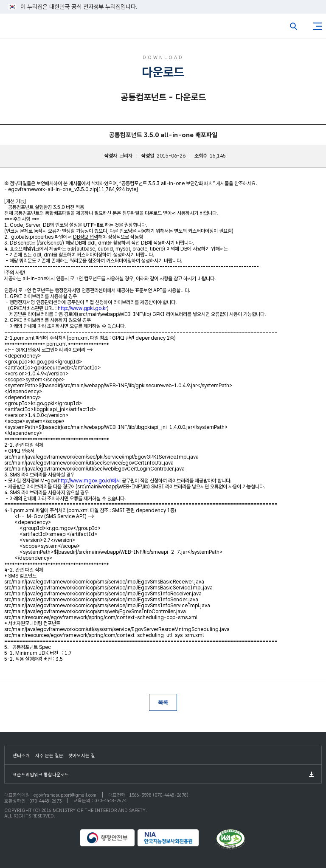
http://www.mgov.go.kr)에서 (89, 481)
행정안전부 (108, 838)
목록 (163, 702)
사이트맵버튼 (318, 26)
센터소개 (21, 756)
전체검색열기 (294, 26)
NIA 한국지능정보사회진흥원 (176, 838)
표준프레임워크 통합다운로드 (41, 775)
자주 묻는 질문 (49, 756)
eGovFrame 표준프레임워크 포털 (22, 28)
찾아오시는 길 (82, 756)
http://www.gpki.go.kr (82, 308)
